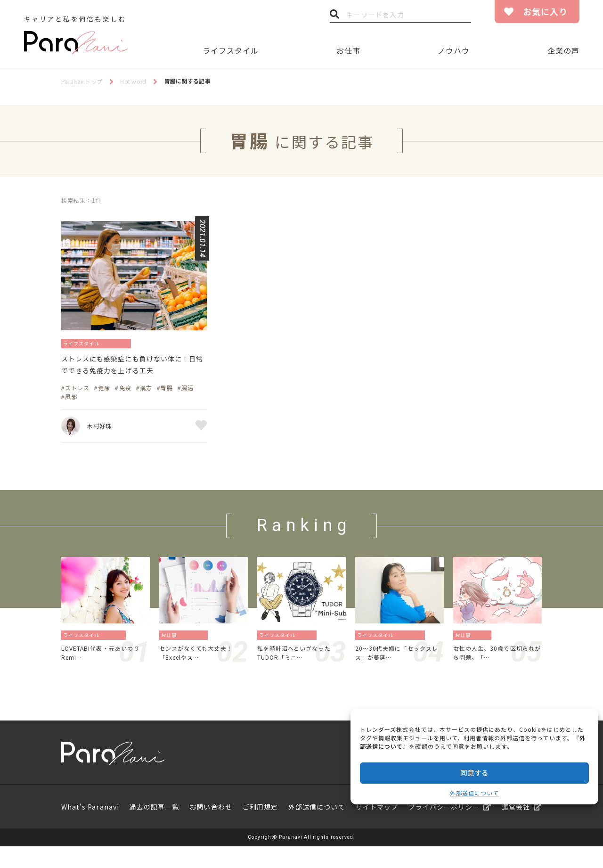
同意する (474, 773)
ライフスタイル (231, 50)
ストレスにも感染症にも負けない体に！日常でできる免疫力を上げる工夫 (133, 374)
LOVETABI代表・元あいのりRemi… (104, 672)
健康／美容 (127, 343)
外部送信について (474, 793)
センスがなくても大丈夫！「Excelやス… (202, 672)
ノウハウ (454, 50)
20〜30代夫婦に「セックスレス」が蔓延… (399, 672)
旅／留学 (116, 653)
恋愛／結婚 (412, 653)
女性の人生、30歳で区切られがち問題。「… (497, 672)
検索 (334, 16)
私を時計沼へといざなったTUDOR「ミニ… (300, 672)
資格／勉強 (196, 653)
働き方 (485, 653)
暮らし (309, 653)
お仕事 (348, 50)
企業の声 (563, 50)
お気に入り (545, 11)
